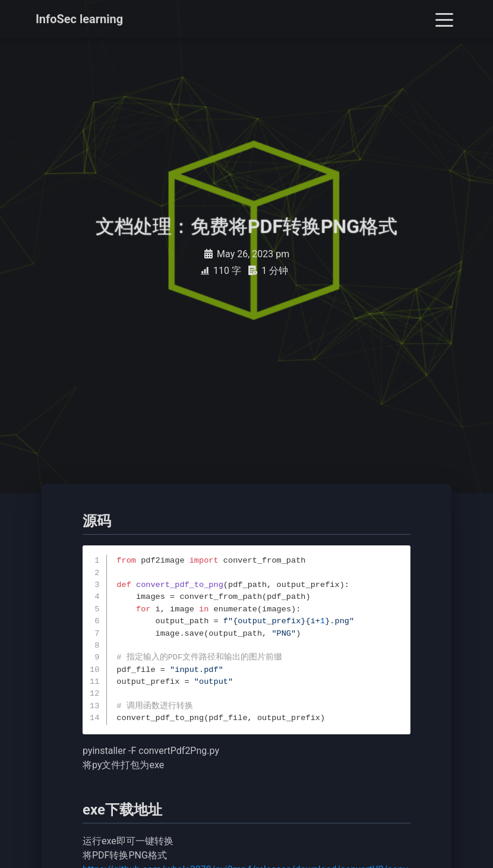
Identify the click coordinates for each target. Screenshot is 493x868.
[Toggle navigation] (444, 19)
